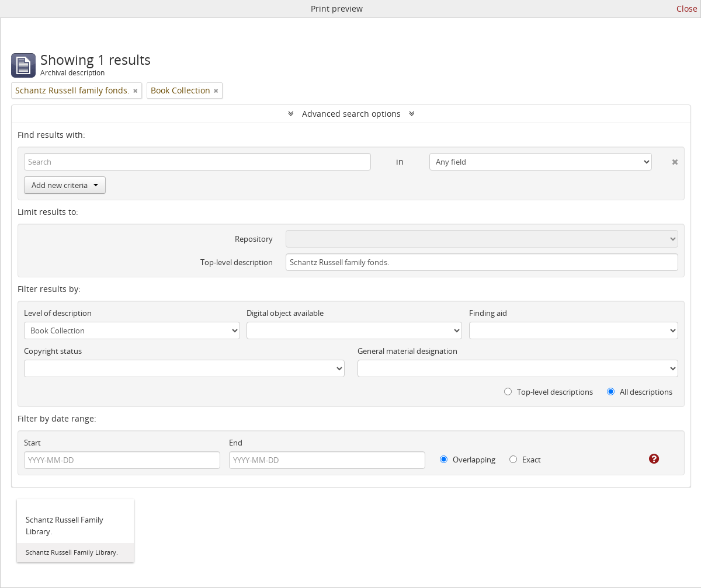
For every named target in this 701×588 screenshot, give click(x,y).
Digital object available (285, 313)
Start (32, 443)
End (236, 443)
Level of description (58, 313)
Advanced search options (351, 114)
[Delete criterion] (665, 159)
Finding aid (488, 313)
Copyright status (53, 351)
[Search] (197, 162)
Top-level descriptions (549, 392)
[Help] (646, 459)
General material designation (407, 351)
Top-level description (237, 262)
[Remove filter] (136, 91)
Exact (525, 460)
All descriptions (640, 392)
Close (687, 8)
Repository (254, 239)
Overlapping (468, 460)
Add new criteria (65, 185)
